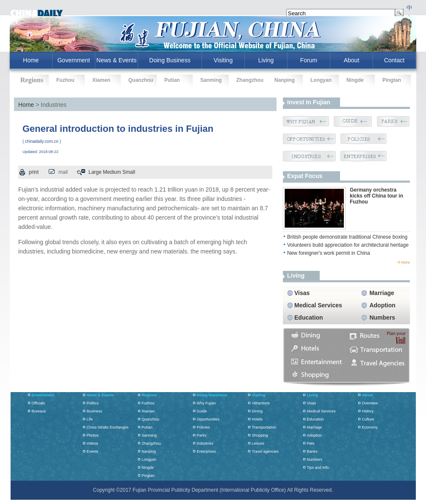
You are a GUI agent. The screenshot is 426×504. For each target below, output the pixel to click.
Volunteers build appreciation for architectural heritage (348, 245)
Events (93, 451)
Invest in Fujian (309, 102)
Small (129, 172)
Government (73, 60)
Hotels (257, 419)
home (31, 60)
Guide (202, 411)
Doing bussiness (212, 395)
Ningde (355, 80)
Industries (205, 443)
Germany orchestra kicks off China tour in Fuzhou (376, 196)
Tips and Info (318, 468)
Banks (312, 451)
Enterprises (207, 451)
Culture (368, 419)
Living (266, 60)
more (405, 262)
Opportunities (208, 419)
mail (63, 172)
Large (95, 172)
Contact (394, 60)
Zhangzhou (250, 80)
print (34, 172)
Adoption (382, 305)
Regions (149, 395)
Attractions (261, 403)
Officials (39, 403)
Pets (311, 443)
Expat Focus (305, 176)
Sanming (211, 80)
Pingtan (392, 80)
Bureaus (39, 411)
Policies (203, 427)
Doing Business (170, 60)
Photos (93, 435)
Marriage (382, 293)
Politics (93, 403)
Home (26, 105)
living (296, 276)
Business (95, 411)
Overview (370, 403)
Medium (112, 172)
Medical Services (318, 305)
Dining (257, 411)
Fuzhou (65, 80)
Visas (302, 293)
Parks (202, 435)
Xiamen (101, 80)
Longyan (321, 80)
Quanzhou (141, 80)
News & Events (117, 60)
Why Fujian (206, 403)
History (368, 411)
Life (90, 419)
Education (309, 317)
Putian (172, 80)
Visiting (223, 60)
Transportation (264, 427)
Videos (93, 443)
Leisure (258, 443)
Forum (309, 60)
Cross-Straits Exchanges (108, 427)
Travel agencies (265, 451)
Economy (370, 427)
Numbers (382, 317)
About (352, 60)
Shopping (260, 435)
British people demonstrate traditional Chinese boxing (347, 237)
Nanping (285, 80)
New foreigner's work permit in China (329, 253)
